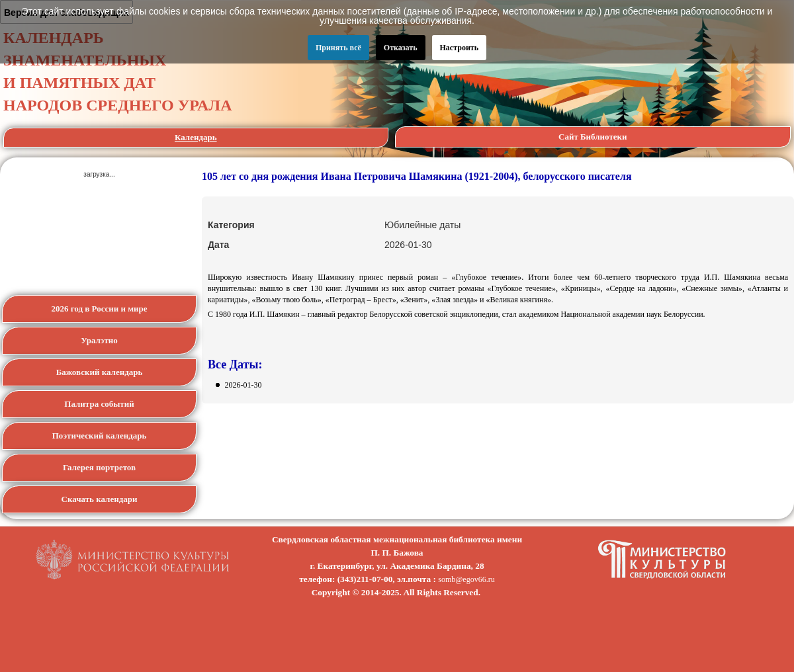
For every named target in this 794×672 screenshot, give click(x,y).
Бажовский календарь (100, 372)
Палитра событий (99, 404)
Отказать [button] (401, 48)
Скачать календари (100, 499)
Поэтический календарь (100, 436)
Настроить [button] (460, 48)
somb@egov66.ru (466, 579)
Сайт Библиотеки (593, 137)
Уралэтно (99, 340)
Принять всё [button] (338, 48)
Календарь (196, 137)
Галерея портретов (99, 467)
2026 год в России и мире (100, 309)
